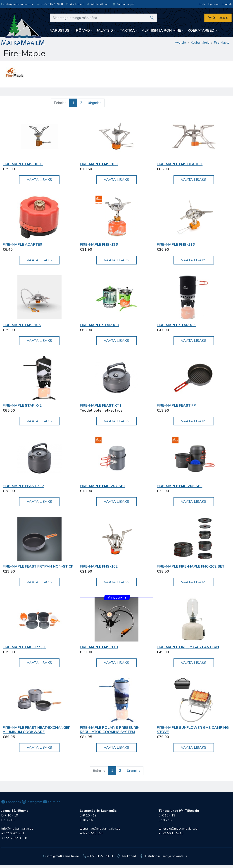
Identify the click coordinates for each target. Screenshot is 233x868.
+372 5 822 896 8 (50, 4)
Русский (213, 4)
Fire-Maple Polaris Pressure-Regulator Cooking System (110, 730)
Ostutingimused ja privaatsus (163, 856)
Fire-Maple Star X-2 (22, 406)
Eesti (202, 4)
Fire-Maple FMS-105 (22, 325)
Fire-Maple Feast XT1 (101, 406)
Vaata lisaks (39, 180)
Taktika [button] (127, 31)
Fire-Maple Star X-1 (176, 325)
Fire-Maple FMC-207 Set (103, 486)
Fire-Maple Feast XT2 (24, 486)
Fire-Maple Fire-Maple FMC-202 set (191, 566)
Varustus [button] (60, 31)
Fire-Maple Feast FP (176, 406)
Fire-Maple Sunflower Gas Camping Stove (193, 730)
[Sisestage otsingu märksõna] (103, 18)
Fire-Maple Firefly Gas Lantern (188, 647)
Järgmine (95, 103)
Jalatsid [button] (105, 31)
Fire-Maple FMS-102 (99, 566)
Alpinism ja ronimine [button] (161, 31)
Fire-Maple (222, 43)
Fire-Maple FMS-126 (99, 245)
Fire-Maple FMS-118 (99, 647)
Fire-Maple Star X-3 (99, 325)
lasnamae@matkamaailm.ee (100, 829)
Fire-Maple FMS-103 (99, 164)
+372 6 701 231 (13, 833)
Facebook (11, 802)
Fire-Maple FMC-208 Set (180, 486)
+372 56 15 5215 (171, 833)
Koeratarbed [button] (201, 31)
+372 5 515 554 (91, 833)
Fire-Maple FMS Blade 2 (180, 164)
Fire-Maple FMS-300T (23, 164)
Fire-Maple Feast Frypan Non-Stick (38, 566)
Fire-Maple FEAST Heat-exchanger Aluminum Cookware (37, 730)
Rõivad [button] (83, 31)
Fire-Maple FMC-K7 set (24, 647)
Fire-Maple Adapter (23, 245)
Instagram (32, 802)
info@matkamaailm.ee (17, 4)
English (227, 4)
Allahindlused (98, 4)
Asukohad (75, 4)
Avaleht (181, 43)
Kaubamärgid (123, 4)
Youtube (52, 802)
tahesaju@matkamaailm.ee (178, 829)
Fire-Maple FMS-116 (176, 245)
